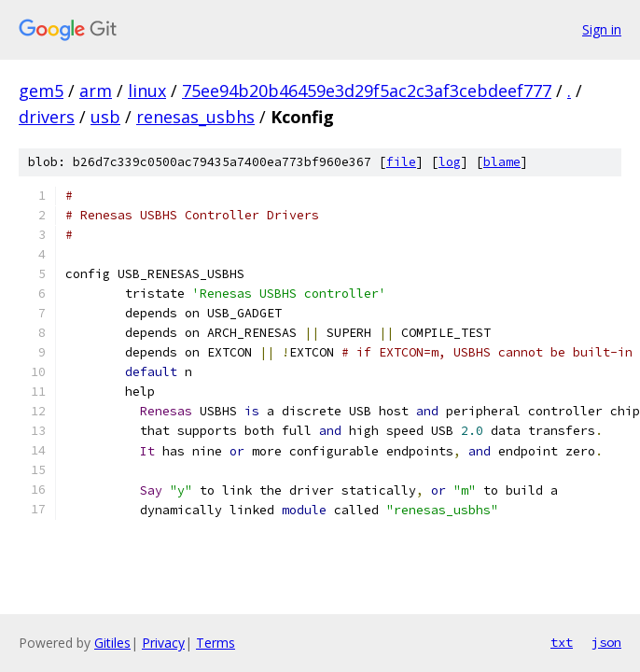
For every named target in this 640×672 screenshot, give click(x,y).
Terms (216, 643)
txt (562, 642)
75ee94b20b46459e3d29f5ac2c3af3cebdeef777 (367, 91)
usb (105, 117)
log (450, 162)
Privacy (163, 643)
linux (147, 91)
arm (96, 91)
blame (502, 162)
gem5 (41, 91)
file (401, 162)
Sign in (602, 29)
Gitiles (112, 643)
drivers (47, 117)
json (606, 642)
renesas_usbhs (195, 117)
